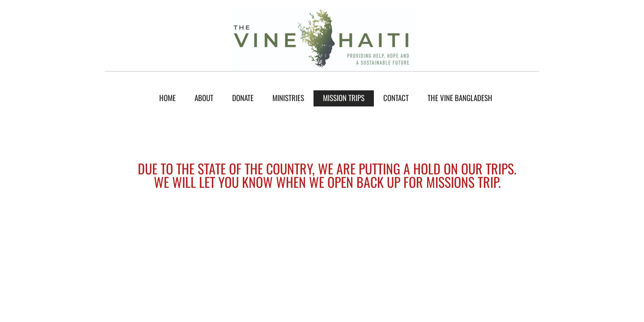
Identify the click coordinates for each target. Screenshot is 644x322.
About (204, 98)
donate (243, 98)
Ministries (288, 98)
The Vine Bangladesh (460, 98)
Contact (396, 98)
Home (167, 98)
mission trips (344, 98)
